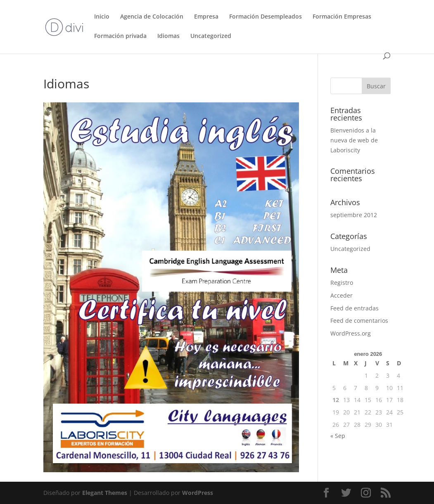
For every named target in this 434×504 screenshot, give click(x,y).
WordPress (198, 493)
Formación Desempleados (266, 17)
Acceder (342, 295)
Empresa (206, 17)
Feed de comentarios (359, 321)
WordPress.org (351, 333)
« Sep (338, 436)
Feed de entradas (355, 308)
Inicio (102, 17)
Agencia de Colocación (152, 17)
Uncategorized (211, 36)
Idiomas (168, 36)
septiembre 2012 (354, 215)
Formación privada (120, 36)
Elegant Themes (105, 493)
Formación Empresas (342, 17)
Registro (342, 283)
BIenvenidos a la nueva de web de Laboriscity (354, 140)
